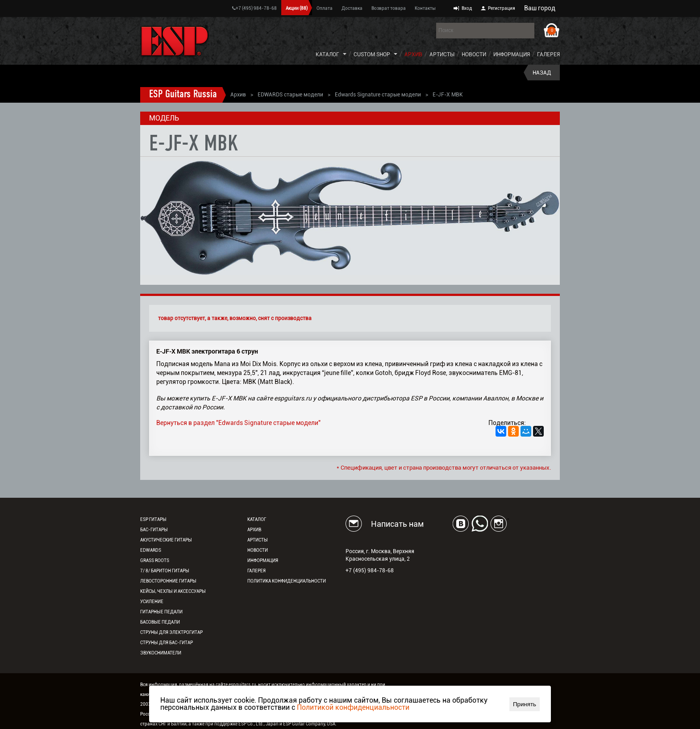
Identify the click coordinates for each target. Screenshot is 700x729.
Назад (542, 73)
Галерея (548, 54)
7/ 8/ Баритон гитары (165, 571)
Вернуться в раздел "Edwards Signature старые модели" (238, 423)
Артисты (442, 54)
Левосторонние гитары (168, 581)
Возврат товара (389, 8)
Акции (297, 8)
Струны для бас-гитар (167, 643)
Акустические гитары (166, 540)
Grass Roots (155, 560)
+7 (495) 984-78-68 (254, 8)
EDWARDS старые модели (290, 95)
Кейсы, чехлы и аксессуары (173, 591)
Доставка (352, 8)
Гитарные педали (161, 612)
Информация (512, 54)
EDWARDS (151, 550)
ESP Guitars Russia (183, 95)
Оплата (325, 8)
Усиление (152, 602)
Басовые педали (160, 622)
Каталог (327, 54)
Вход (467, 8)
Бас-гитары (154, 530)
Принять (525, 704)
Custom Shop (372, 54)
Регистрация (502, 8)
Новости (474, 54)
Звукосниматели (161, 653)
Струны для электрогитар (171, 632)
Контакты (425, 8)
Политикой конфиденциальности (353, 707)
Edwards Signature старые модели (378, 95)
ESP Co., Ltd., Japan (258, 724)
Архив (413, 54)
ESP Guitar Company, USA (309, 724)
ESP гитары (153, 519)
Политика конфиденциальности (287, 581)
